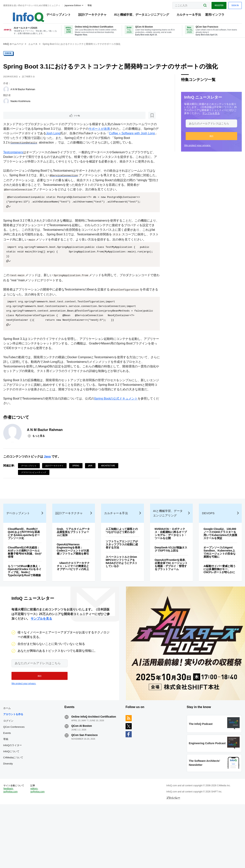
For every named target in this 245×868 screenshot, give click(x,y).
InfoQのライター (21, 797)
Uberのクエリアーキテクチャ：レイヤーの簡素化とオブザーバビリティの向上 (77, 611)
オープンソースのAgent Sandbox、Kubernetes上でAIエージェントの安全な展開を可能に (213, 595)
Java (16, 58)
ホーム (15, 760)
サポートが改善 (117, 135)
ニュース (41, 49)
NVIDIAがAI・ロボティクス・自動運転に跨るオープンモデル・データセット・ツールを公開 (168, 574)
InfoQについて (20, 803)
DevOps (203, 553)
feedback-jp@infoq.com (19, 853)
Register (211, 4)
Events (15, 784)
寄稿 (14, 791)
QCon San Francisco (89, 790)
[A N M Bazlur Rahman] (14, 95)
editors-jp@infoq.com (44, 850)
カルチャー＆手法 (191, 15)
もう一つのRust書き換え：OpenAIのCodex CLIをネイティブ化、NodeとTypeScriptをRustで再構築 (30, 612)
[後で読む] (35, 121)
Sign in (227, 4)
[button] (203, 141)
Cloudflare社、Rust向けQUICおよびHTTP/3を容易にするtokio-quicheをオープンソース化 (31, 574)
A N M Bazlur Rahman (31, 94)
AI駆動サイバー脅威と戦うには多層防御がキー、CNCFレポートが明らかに (213, 614)
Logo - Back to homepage (27, 14)
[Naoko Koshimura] (14, 106)
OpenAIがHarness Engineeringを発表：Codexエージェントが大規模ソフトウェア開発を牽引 (76, 591)
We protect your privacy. (189, 151)
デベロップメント (61, 15)
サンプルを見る (203, 118)
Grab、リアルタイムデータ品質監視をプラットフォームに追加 (76, 572)
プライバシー (171, 857)
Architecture (116, 494)
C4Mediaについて (21, 809)
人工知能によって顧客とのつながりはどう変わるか (122, 572)
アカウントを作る (21, 766)
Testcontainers (21, 163)
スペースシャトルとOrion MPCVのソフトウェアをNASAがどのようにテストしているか (122, 605)
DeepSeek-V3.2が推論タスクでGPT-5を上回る (168, 589)
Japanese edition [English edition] (81, 4)
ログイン (17, 772)
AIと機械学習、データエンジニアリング (144, 15)
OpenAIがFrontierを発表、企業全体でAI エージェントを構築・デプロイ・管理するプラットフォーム (168, 606)
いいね (22, 121)
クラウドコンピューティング (42, 501)
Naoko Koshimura (29, 106)
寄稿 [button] (98, 5)
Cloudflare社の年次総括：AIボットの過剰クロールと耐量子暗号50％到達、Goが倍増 (31, 592)
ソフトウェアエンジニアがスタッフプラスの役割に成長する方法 (122, 588)
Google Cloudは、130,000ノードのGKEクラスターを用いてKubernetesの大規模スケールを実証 (213, 575)
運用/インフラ (217, 15)
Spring (84, 494)
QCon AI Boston (86, 780)
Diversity (16, 815)
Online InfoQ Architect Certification (90, 770)
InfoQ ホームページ (22, 49)
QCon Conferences (22, 778)
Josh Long (82, 139)
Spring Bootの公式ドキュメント (124, 427)
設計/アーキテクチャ (95, 15)
